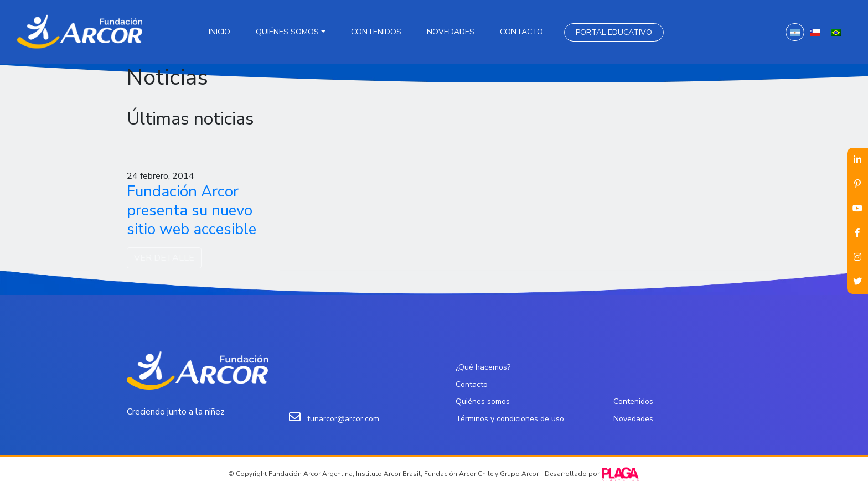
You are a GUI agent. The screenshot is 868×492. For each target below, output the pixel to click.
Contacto (521, 32)
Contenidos (376, 32)
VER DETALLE (164, 258)
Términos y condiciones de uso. (511, 419)
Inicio (219, 32)
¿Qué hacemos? (483, 367)
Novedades (451, 32)
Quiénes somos (287, 32)
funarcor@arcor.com (343, 419)
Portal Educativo (614, 32)
